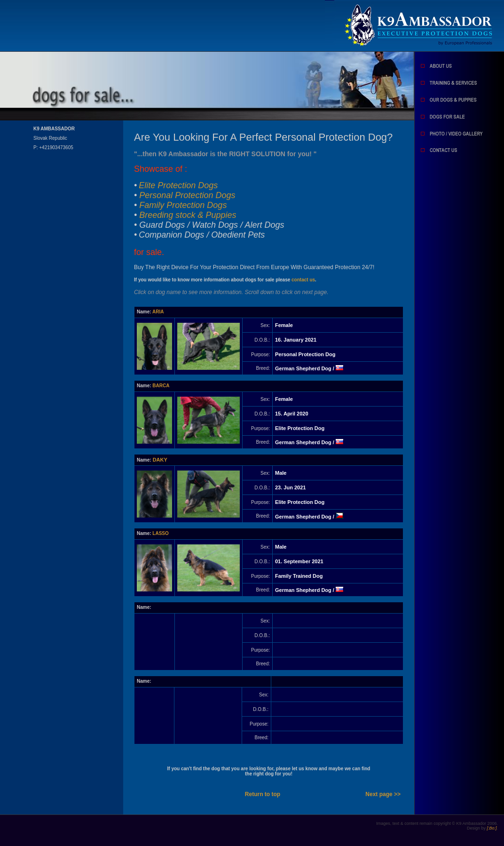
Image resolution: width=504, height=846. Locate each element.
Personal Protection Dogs (187, 195)
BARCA (161, 386)
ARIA (158, 312)
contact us (303, 280)
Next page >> (383, 794)
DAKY (160, 460)
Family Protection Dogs (183, 205)
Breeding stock (188, 215)
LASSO (160, 533)
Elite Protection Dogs (178, 185)
